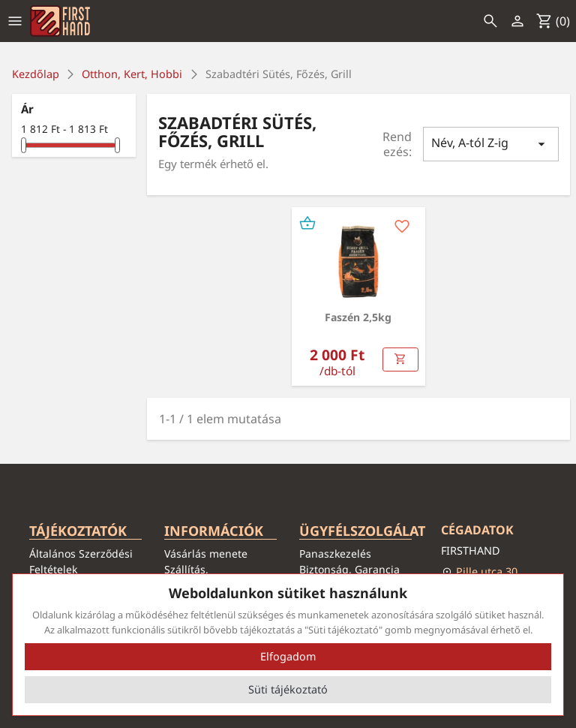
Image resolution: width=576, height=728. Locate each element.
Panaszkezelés (335, 554)
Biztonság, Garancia (349, 569)
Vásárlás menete (206, 554)
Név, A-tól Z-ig (491, 144)
